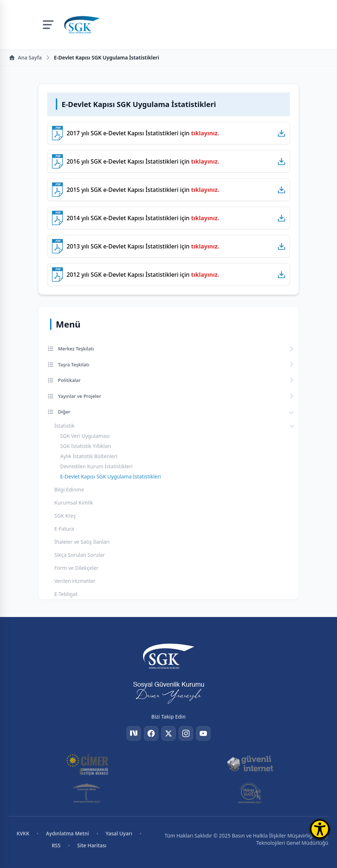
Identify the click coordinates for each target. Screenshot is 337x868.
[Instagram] (186, 733)
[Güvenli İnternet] (250, 764)
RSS (56, 845)
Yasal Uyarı (119, 833)
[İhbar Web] (250, 793)
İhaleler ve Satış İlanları (82, 542)
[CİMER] (87, 764)
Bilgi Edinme (69, 489)
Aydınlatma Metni (68, 833)
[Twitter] (168, 733)
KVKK (23, 833)
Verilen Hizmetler (75, 581)
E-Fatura (64, 529)
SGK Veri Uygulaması (85, 436)
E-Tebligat (66, 594)
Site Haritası (92, 845)
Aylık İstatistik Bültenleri (89, 456)
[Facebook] (151, 733)
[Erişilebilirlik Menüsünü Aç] (320, 829)
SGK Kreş (65, 516)
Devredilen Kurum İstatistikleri (96, 466)
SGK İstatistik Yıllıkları (86, 446)
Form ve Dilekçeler (76, 568)
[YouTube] (203, 733)
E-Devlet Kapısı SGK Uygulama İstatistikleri (111, 476)
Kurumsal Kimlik (74, 503)
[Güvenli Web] (87, 793)
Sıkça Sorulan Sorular (80, 555)
